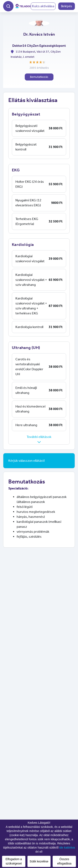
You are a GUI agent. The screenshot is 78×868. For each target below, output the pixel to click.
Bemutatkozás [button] (39, 77)
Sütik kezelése (39, 861)
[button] (8, 6)
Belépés (67, 6)
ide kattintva (67, 848)
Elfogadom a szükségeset (14, 861)
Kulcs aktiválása (43, 6)
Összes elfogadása (64, 861)
